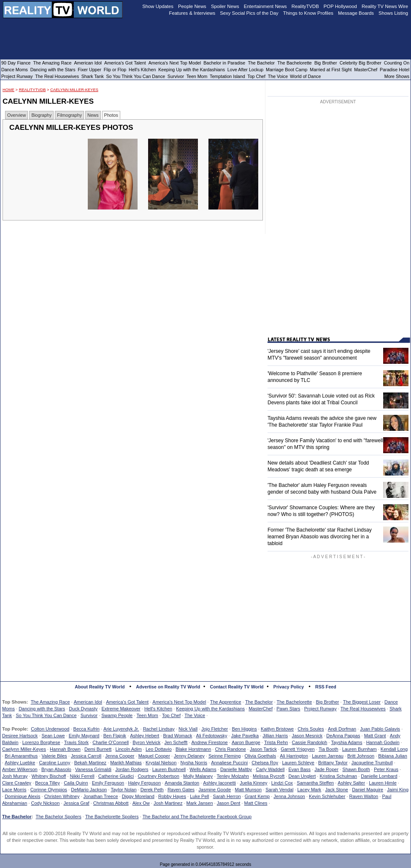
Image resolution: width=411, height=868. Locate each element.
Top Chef (171, 715)
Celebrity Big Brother (361, 63)
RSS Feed (326, 687)
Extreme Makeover (121, 709)
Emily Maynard (84, 736)
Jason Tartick (263, 749)
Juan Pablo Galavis (380, 729)
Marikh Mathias (126, 763)
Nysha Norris (194, 763)
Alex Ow (141, 803)
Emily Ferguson (108, 783)
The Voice (195, 715)
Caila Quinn (76, 783)
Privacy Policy (289, 687)
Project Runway (320, 709)
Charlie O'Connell (111, 742)
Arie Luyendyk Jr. (121, 729)
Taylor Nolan (123, 790)
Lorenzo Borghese (41, 742)
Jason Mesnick (307, 736)
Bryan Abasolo (56, 769)
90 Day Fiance (16, 63)
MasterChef (261, 709)
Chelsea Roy (265, 763)
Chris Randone (230, 749)
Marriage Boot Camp (287, 70)
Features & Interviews (192, 13)
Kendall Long (394, 749)
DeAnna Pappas (343, 736)
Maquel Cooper (154, 756)
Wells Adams (203, 769)
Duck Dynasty (83, 709)
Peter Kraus (386, 769)
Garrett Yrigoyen (298, 749)
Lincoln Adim (128, 749)
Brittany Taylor (333, 763)
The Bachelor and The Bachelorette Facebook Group (197, 817)
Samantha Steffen (315, 783)
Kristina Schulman (338, 776)
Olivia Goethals (261, 756)
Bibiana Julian (393, 756)
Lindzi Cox (282, 783)
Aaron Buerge (246, 742)
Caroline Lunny (54, 763)
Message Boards (356, 13)
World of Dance (305, 76)
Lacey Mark (310, 790)
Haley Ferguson (144, 783)
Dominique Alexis (22, 796)
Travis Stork (76, 742)
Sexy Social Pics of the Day (249, 13)
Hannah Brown (65, 749)
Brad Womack (178, 736)
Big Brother (327, 702)
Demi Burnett (98, 749)
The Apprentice (226, 702)
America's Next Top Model (179, 702)
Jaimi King (398, 790)
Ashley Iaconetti (219, 783)
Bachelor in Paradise (224, 63)
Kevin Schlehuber (327, 796)
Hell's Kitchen (158, 709)
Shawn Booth (356, 769)
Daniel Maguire (368, 790)
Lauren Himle (383, 783)
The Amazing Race (50, 702)
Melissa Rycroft (269, 776)
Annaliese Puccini (229, 763)
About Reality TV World (100, 687)
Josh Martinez (168, 803)
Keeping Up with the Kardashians (210, 709)
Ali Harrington (294, 756)
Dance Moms (15, 70)
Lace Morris (14, 790)
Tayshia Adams (347, 742)
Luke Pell (199, 796)
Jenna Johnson (289, 796)
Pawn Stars (288, 709)
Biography (41, 115)
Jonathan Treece (101, 796)
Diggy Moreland (138, 796)
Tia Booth (329, 749)
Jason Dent (229, 803)
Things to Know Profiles (308, 13)
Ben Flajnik (115, 736)
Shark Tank (93, 76)
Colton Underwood (50, 729)
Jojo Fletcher (215, 729)
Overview (16, 115)
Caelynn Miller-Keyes (74, 90)
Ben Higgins (244, 729)
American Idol (88, 702)
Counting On (397, 63)
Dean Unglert (302, 776)
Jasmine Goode (215, 790)
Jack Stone (337, 790)
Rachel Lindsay (159, 729)
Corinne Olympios (49, 790)
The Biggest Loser (362, 702)
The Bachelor (259, 702)
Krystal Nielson (161, 763)
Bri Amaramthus (21, 756)
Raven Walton (364, 796)
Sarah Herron (227, 796)
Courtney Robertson (158, 776)
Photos (111, 115)
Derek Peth (152, 790)
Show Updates (158, 6)
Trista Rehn (276, 742)
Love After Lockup (245, 70)
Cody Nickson (46, 803)
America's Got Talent (127, 702)
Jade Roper (326, 769)
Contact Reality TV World (237, 687)
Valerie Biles (54, 756)
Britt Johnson (361, 756)
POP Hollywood (340, 6)
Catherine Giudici (116, 776)
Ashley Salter (351, 783)
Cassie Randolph (310, 742)
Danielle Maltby (236, 769)
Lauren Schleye (298, 763)
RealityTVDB (32, 90)
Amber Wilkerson (20, 769)
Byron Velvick (146, 742)
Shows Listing (393, 13)
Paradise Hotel (395, 70)
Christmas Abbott (111, 803)
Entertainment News (265, 6)
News (93, 115)
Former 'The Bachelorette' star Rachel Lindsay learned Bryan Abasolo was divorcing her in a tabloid (320, 537)
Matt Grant (375, 736)
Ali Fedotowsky (212, 736)
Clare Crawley (17, 783)
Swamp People (117, 715)
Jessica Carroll (86, 756)
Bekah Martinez (90, 763)
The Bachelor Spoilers (58, 817)
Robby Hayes (172, 796)
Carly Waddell (270, 769)
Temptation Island (227, 76)
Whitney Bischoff (49, 776)
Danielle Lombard (379, 776)
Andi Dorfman (342, 729)
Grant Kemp (257, 796)
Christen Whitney (62, 796)
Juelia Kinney (253, 783)
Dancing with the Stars (42, 709)
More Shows (397, 76)
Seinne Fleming (224, 756)
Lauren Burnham (360, 749)
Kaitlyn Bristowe (277, 729)
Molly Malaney (198, 776)
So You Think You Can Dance (46, 715)
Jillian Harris (275, 736)
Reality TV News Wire (385, 6)
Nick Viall (188, 729)
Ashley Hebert (145, 736)
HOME (8, 90)
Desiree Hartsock (20, 736)
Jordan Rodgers (132, 769)
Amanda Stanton (182, 783)
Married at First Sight (331, 70)
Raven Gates (181, 790)
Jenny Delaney (189, 756)
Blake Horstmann (193, 749)
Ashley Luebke (20, 763)
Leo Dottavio (159, 749)
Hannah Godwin (383, 742)
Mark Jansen (200, 803)
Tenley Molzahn (233, 776)
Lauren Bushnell (169, 769)
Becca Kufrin (87, 729)
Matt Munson (249, 790)
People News (192, 6)
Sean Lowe (53, 736)
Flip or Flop (115, 70)
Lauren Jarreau (328, 756)
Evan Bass (300, 769)
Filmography (69, 115)
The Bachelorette (295, 702)
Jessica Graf (77, 803)
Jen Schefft (176, 742)
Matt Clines (256, 803)
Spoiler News (225, 6)
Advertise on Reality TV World (168, 687)
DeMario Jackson (89, 790)
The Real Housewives (363, 709)
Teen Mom (147, 715)
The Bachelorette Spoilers (112, 817)
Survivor (89, 715)
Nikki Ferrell (82, 776)
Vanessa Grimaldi (93, 769)
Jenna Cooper (120, 756)
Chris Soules (311, 729)
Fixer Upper (89, 70)
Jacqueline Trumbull (372, 763)
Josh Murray (15, 776)
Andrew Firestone (209, 742)
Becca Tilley (47, 783)
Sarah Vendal (279, 790)
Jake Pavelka (245, 736)
